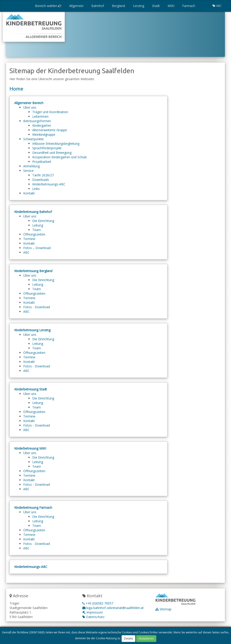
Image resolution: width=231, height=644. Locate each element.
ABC (26, 252)
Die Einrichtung (43, 221)
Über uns (30, 107)
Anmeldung (31, 166)
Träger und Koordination (50, 112)
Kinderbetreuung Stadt (31, 389)
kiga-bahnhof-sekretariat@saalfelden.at (113, 608)
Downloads (41, 180)
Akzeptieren (146, 639)
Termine (29, 239)
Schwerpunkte (33, 139)
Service (28, 171)
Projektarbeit (42, 162)
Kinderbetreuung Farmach (33, 507)
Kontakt (29, 193)
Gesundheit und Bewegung (52, 153)
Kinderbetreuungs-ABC (49, 184)
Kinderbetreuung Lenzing (32, 330)
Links (36, 189)
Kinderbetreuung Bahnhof (33, 212)
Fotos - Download (37, 307)
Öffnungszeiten (34, 234)
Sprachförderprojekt (47, 148)
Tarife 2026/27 (43, 175)
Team (37, 230)
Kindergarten (42, 125)
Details (128, 639)
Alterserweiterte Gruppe (50, 130)
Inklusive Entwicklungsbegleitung (56, 143)
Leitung (38, 225)
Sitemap (163, 609)
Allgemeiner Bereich (29, 103)
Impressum (93, 612)
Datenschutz (93, 617)
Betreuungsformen (37, 121)
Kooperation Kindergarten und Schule (60, 157)
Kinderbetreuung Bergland (33, 271)
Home (16, 89)
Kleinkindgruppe (44, 134)
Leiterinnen (40, 116)
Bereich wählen (48, 6)
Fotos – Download (37, 248)
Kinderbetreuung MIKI (30, 448)
